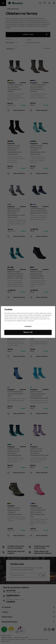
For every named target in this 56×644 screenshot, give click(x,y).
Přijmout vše (28, 332)
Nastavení (28, 327)
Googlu (27, 317)
